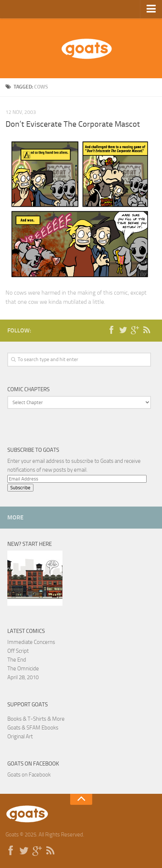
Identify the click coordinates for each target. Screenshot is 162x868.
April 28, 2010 (23, 677)
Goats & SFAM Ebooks (33, 728)
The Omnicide (23, 669)
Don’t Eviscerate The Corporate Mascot (73, 124)
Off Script (18, 651)
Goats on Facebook (33, 764)
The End (17, 660)
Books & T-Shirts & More (36, 719)
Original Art (20, 736)
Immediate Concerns (31, 642)
